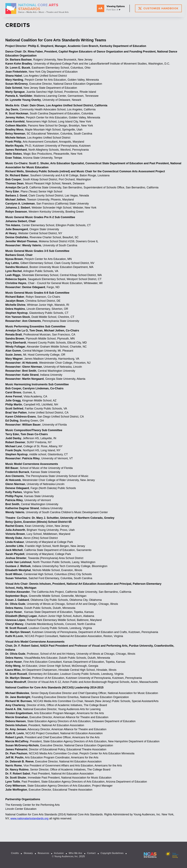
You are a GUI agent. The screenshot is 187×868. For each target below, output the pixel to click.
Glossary (28, 853)
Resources (43, 853)
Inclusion (59, 853)
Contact (91, 853)
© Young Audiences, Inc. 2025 (68, 856)
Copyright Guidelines (112, 853)
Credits (15, 853)
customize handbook (158, 8)
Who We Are (75, 853)
